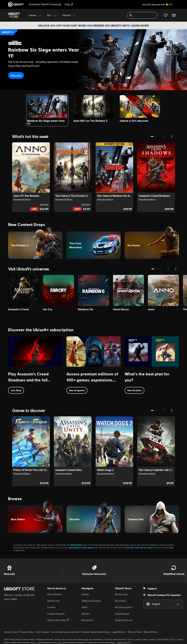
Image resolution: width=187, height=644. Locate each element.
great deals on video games (81, 548)
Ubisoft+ (86, 614)
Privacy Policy (27, 632)
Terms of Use (10, 632)
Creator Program (56, 614)
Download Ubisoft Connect (45, 4)
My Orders (121, 601)
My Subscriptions (124, 607)
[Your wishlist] (166, 15)
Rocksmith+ (87, 620)
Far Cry (144, 548)
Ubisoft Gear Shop (58, 620)
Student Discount (124, 620)
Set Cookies (43, 632)
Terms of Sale (135, 632)
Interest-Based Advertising (96, 632)
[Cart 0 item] (174, 15)
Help (69, 4)
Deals (85, 607)
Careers (51, 607)
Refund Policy (151, 632)
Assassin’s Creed (132, 548)
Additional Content (91, 601)
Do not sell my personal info (65, 632)
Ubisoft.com (53, 601)
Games (85, 594)
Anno (150, 548)
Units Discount (122, 614)
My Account (121, 594)
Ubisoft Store (76, 545)
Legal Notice (118, 632)
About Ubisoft (54, 594)
